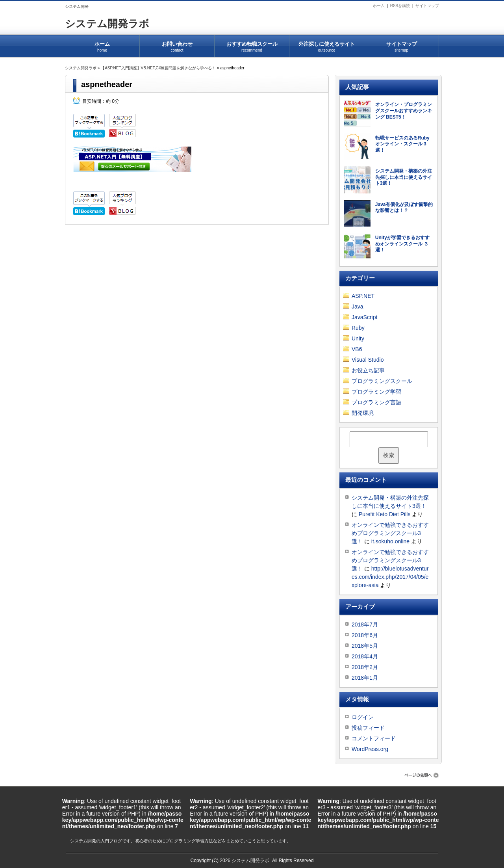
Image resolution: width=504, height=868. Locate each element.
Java (358, 307)
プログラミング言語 (376, 402)
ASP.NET (363, 296)
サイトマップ (427, 6)
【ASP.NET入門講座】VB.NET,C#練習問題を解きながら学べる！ (158, 68)
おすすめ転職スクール (252, 44)
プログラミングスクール (382, 381)
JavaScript (364, 317)
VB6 (357, 349)
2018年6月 (365, 635)
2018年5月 (365, 646)
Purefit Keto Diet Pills (385, 514)
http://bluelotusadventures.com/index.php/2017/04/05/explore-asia (390, 577)
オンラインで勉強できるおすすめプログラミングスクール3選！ (390, 533)
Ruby (358, 328)
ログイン (363, 717)
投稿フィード (368, 728)
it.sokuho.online (390, 541)
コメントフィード (374, 738)
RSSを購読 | (403, 6)
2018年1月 (365, 678)
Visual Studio (368, 360)
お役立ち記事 (368, 370)
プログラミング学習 (376, 392)
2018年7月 (365, 625)
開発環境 (363, 413)
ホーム (379, 6)
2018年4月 (365, 656)
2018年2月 (365, 667)
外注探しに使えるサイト (327, 44)
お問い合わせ (177, 44)
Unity (358, 338)
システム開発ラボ (107, 24)
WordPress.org (370, 749)
